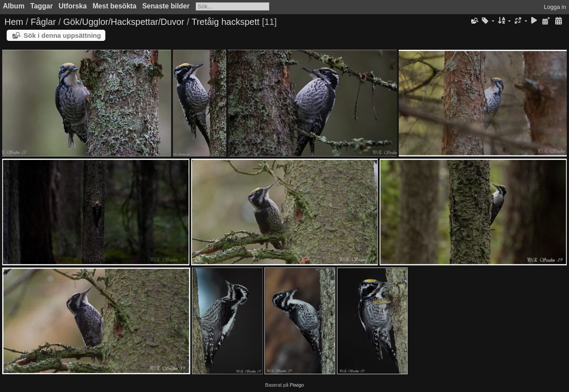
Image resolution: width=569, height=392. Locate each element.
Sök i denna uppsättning (62, 35)
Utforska (73, 6)
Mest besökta (114, 6)
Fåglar (43, 22)
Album (14, 6)
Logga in (555, 7)
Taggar (42, 6)
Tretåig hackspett (226, 22)
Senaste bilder (166, 6)
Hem (14, 22)
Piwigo (297, 385)
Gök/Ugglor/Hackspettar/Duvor (124, 22)
